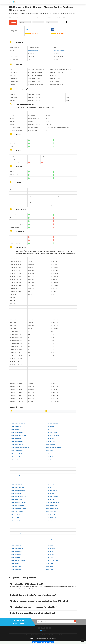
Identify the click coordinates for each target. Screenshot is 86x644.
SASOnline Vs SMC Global (16, 484)
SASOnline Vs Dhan (15, 429)
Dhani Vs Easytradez (50, 530)
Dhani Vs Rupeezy (49, 533)
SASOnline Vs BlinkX (15, 417)
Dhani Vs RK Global (50, 493)
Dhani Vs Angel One (50, 545)
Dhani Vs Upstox (49, 563)
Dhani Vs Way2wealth (50, 466)
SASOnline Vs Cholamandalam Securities (20, 448)
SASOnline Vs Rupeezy (16, 533)
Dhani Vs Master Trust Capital (52, 503)
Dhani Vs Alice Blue (50, 457)
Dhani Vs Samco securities (51, 490)
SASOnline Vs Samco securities (18, 490)
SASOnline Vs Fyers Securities (18, 524)
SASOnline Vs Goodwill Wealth (18, 432)
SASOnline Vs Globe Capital (17, 445)
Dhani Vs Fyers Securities (51, 524)
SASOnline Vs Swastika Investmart (19, 481)
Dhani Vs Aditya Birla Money (52, 539)
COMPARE (62, 2)
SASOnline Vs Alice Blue (16, 457)
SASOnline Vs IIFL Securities (17, 512)
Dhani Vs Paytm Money (50, 442)
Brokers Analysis (43, 638)
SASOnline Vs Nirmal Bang (17, 499)
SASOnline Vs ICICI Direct (16, 551)
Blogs (44, 635)
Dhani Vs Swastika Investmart (52, 481)
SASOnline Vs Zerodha (16, 567)
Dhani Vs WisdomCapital (51, 463)
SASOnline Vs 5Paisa (15, 460)
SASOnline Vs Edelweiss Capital (18, 527)
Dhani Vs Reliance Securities (52, 496)
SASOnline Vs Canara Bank (17, 451)
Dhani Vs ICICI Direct (50, 551)
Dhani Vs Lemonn (49, 420)
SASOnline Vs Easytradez (16, 530)
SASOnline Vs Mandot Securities (18, 423)
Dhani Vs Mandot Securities (52, 423)
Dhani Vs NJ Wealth (50, 438)
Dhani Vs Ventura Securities (52, 469)
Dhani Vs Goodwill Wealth (51, 432)
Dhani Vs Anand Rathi (50, 536)
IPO (34, 2)
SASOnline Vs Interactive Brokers (18, 509)
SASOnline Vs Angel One (16, 545)
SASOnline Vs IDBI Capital (17, 515)
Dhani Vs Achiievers (50, 542)
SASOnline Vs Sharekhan (16, 554)
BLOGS (75, 2)
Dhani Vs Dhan (49, 429)
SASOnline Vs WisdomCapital (17, 463)
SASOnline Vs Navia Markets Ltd (18, 472)
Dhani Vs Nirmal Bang (50, 499)
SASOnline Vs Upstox (16, 563)
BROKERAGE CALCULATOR (53, 2)
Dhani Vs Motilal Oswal (50, 548)
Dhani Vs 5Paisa (49, 460)
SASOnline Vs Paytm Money (17, 442)
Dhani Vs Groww (49, 557)
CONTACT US (69, 2)
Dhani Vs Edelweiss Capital (51, 527)
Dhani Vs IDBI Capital (50, 515)
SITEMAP (60, 635)
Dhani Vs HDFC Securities (51, 518)
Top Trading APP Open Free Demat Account (43, 642)
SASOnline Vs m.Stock (16, 570)
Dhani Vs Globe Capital (50, 445)
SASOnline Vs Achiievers (16, 542)
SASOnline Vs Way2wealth (17, 466)
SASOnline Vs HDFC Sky (16, 426)
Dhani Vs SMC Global (50, 484)
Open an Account (34, 34)
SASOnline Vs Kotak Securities (18, 506)
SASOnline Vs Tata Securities (17, 478)
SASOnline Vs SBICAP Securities (18, 487)
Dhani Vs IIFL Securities (51, 512)
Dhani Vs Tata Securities (51, 478)
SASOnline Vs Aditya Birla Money (18, 539)
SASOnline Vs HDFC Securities (18, 518)
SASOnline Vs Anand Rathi (17, 536)
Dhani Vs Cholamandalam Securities (53, 448)
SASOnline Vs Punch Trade (17, 414)
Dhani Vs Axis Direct (50, 454)
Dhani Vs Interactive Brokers (52, 509)
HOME (31, 2)
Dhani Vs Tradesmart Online (52, 560)
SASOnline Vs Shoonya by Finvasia (19, 435)
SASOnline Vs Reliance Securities (18, 496)
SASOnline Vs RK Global (16, 493)
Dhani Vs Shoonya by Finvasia (52, 435)
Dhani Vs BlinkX (49, 417)
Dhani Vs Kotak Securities (51, 506)
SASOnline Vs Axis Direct (16, 454)
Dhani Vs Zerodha (49, 567)
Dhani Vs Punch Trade (50, 414)
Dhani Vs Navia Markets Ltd (51, 472)
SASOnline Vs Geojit (15, 521)
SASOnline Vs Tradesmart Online (18, 560)
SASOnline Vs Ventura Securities (18, 469)
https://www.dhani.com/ (59, 51)
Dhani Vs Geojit (49, 521)
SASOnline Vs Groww (16, 557)
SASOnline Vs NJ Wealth (16, 438)
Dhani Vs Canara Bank (50, 451)
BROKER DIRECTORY (41, 2)
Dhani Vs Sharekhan (50, 554)
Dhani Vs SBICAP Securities (52, 487)
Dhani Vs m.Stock (49, 570)
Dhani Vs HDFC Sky (50, 426)
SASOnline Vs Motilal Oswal (17, 548)
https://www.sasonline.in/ (34, 51)
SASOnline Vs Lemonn (16, 420)
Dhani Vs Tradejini (49, 475)
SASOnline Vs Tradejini (16, 475)
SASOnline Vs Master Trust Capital (19, 503)
